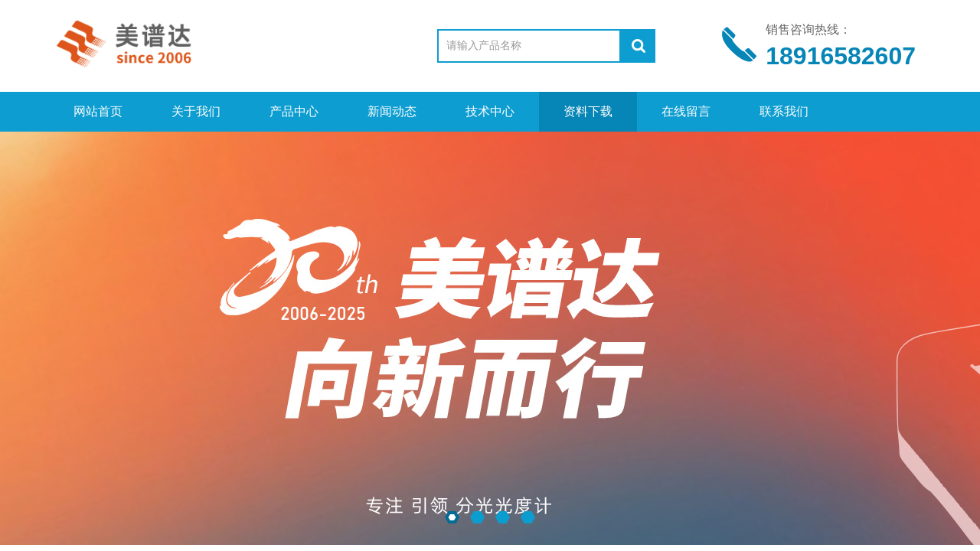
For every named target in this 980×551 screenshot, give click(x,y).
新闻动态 (392, 111)
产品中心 (294, 111)
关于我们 (196, 111)
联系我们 (784, 111)
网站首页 (98, 111)
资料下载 (588, 111)
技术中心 (490, 111)
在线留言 (686, 111)
